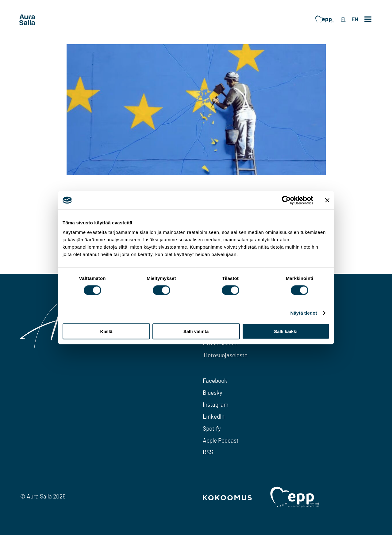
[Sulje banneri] (327, 200)
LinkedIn (214, 417)
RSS (208, 453)
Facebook (215, 381)
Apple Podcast (221, 441)
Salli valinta (196, 331)
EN (355, 19)
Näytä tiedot (304, 313)
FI (343, 19)
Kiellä (106, 331)
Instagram (216, 405)
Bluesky (213, 393)
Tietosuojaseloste (225, 356)
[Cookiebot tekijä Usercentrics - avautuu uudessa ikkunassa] (286, 200)
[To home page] (39, 20)
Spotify (212, 429)
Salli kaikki (286, 331)
